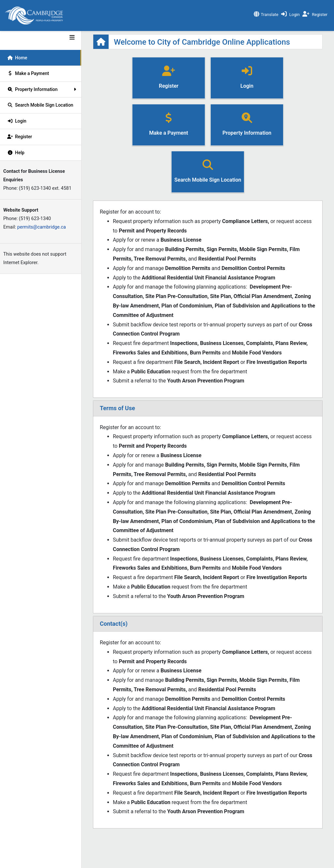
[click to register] (316, 13)
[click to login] (291, 13)
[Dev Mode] (41, 36)
